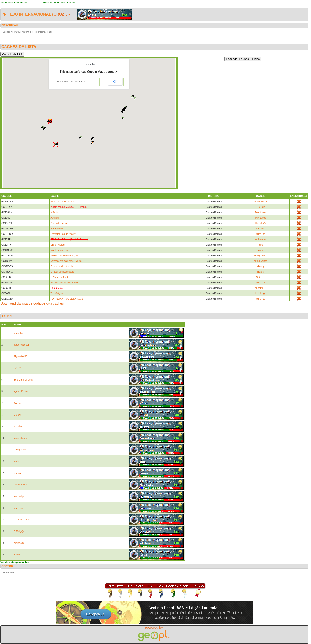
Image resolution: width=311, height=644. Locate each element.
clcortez (261, 250)
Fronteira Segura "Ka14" (63, 234)
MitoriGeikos (261, 201)
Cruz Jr (62, 14)
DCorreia (261, 207)
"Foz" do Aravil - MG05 (62, 201)
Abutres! (55, 218)
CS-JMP (18, 415)
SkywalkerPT (21, 356)
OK (115, 82)
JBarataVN (261, 223)
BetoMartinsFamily (23, 380)
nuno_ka (260, 234)
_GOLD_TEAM (22, 520)
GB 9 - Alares (57, 245)
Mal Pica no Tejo (59, 250)
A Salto (54, 212)
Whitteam (19, 543)
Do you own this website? (70, 82)
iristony (261, 266)
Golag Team (261, 255)
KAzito (17, 403)
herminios (19, 508)
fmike (260, 245)
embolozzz (261, 239)
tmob (16, 461)
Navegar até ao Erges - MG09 (66, 261)
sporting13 (261, 288)
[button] (81, 138)
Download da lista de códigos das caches (32, 303)
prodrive (18, 426)
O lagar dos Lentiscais (62, 272)
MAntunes (261, 212)
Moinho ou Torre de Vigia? (64, 255)
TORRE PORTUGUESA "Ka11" (67, 299)
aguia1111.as (21, 391)
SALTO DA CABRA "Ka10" (64, 282)
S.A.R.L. (261, 277)
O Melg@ (19, 531)
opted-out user (21, 345)
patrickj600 (261, 228)
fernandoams (21, 438)
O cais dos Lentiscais (62, 266)
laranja (17, 473)
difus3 (17, 555)
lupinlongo (261, 293)
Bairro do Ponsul (59, 223)
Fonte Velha (57, 228)
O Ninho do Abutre (60, 277)
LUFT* (17, 368)
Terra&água (56, 293)
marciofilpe (19, 496)
